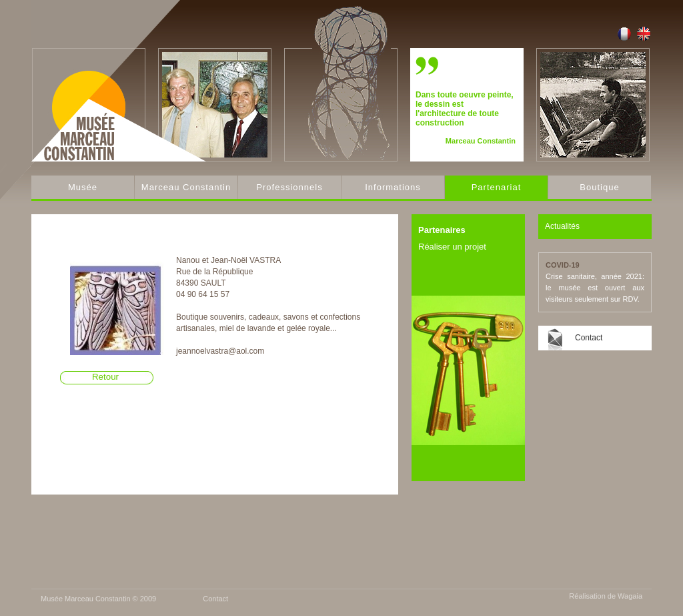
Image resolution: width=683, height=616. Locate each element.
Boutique (599, 187)
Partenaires (442, 230)
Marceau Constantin (186, 187)
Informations (393, 187)
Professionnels (289, 187)
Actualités (562, 226)
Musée (83, 187)
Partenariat (497, 187)
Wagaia (630, 596)
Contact (589, 338)
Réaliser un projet (452, 247)
